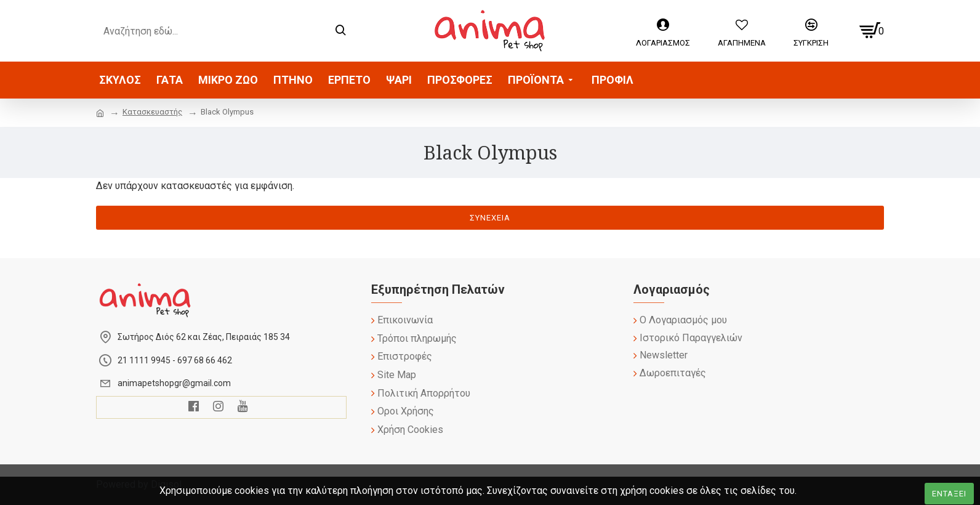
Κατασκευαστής (152, 112)
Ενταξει (949, 494)
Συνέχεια (490, 218)
